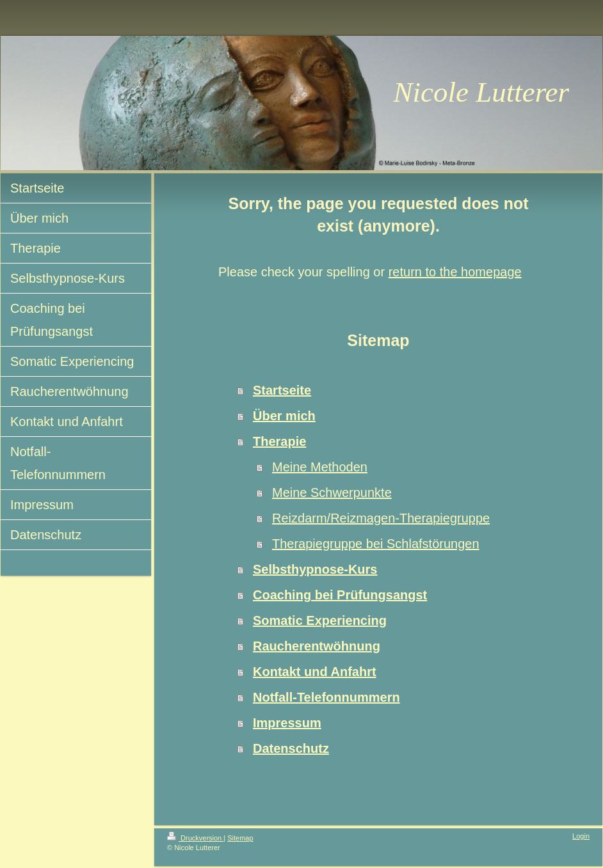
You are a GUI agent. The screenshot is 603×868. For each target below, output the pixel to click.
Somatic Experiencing (320, 620)
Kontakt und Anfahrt (315, 672)
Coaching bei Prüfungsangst (340, 595)
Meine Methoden (320, 467)
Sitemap (240, 838)
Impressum (287, 723)
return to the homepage (455, 272)
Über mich (284, 416)
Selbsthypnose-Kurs (315, 569)
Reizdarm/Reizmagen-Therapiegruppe (381, 518)
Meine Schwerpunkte (332, 493)
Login (581, 836)
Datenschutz (291, 748)
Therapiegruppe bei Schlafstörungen (376, 544)
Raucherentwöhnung (317, 646)
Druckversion (195, 838)
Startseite (282, 390)
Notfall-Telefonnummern (326, 697)
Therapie (279, 441)
